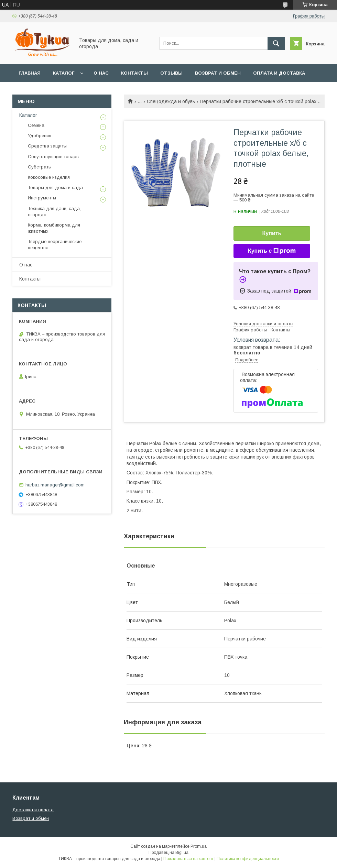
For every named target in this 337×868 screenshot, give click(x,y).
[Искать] (276, 43)
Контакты (134, 73)
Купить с (272, 251)
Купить (272, 233)
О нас (101, 73)
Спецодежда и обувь (171, 101)
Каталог (64, 73)
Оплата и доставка (279, 73)
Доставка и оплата (33, 810)
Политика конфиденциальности (248, 859)
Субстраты (40, 167)
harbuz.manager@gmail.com (55, 485)
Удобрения (40, 136)
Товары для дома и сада (55, 188)
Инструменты (42, 198)
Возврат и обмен (218, 73)
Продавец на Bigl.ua (168, 853)
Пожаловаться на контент (188, 859)
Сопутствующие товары (54, 157)
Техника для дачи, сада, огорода (54, 212)
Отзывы (171, 73)
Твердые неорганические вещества (55, 245)
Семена (36, 125)
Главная (30, 73)
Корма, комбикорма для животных (54, 228)
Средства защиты (47, 146)
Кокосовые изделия (49, 177)
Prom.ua (199, 846)
